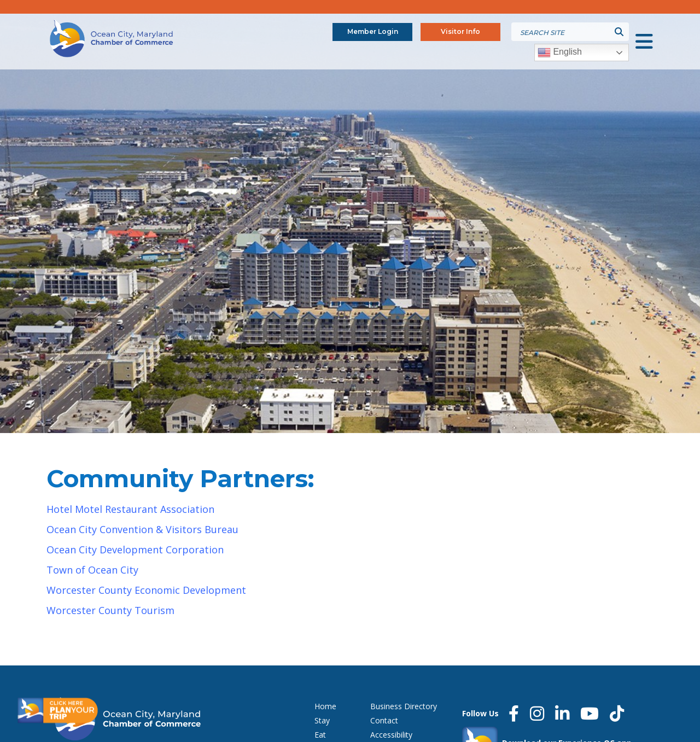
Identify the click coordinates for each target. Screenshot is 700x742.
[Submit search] (619, 32)
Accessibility (391, 735)
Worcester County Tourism (110, 610)
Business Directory (404, 706)
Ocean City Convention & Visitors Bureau (142, 529)
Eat (320, 735)
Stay (322, 720)
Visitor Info (460, 31)
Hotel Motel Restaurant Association (130, 509)
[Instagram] (537, 714)
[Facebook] (514, 714)
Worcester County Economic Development (146, 590)
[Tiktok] (617, 714)
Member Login (373, 31)
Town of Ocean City (92, 570)
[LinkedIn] (562, 714)
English (560, 52)
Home (325, 706)
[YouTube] (590, 714)
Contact (384, 720)
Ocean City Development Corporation (135, 550)
